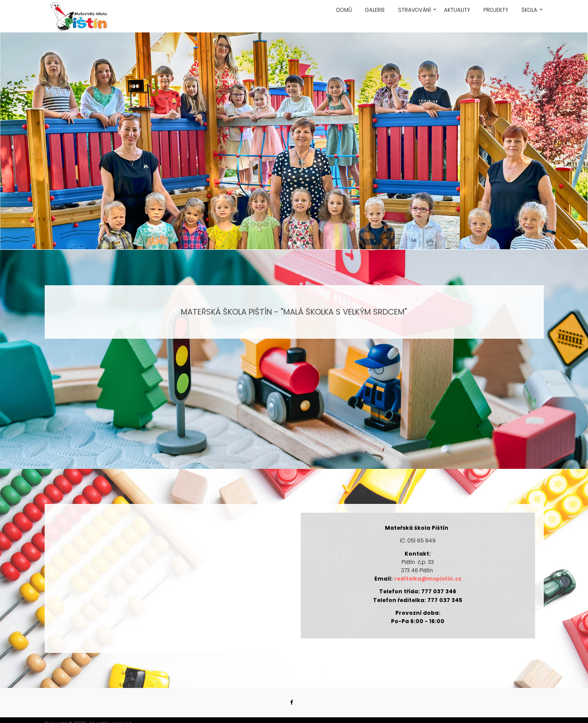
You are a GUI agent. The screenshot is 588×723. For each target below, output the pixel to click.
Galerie (375, 10)
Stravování (418, 13)
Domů (344, 10)
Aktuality (457, 10)
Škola (533, 13)
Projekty (496, 10)
